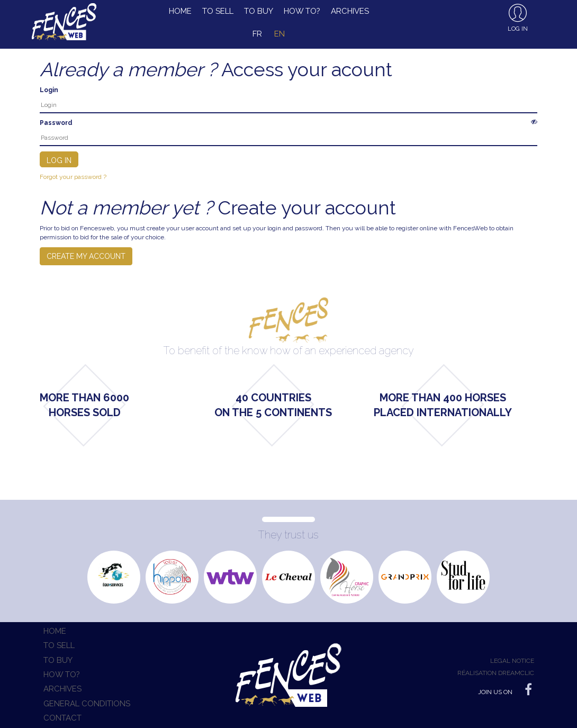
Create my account (86, 256)
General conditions (87, 704)
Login (49, 90)
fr (257, 34)
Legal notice (512, 661)
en (280, 34)
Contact (62, 718)
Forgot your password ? (73, 177)
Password (56, 123)
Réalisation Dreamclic (496, 673)
